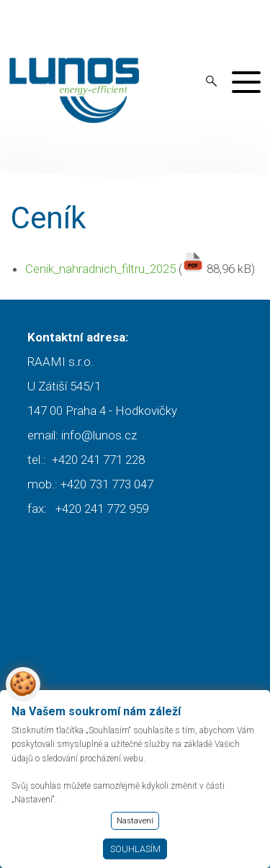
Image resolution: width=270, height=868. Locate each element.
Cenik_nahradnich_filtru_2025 (100, 269)
